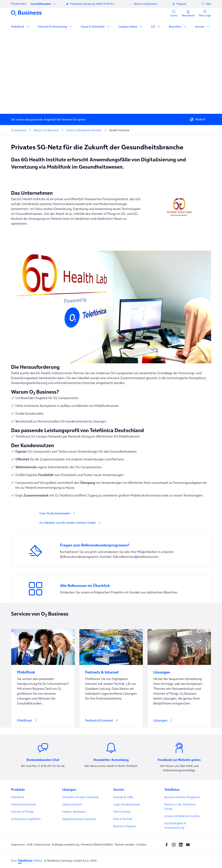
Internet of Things (22, 812)
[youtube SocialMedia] (189, 844)
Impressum (18, 844)
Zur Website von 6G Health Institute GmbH (68, 523)
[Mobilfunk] (43, 678)
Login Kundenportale (127, 804)
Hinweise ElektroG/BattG (97, 844)
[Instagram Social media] (175, 844)
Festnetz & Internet (24, 804)
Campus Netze (128, 26)
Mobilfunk (18, 26)
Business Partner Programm (182, 797)
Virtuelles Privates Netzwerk (81, 797)
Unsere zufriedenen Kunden (182, 816)
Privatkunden (19, 4)
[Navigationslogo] (26, 13)
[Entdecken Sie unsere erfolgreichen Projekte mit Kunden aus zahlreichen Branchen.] (111, 589)
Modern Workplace (74, 812)
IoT (153, 26)
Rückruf (197, 119)
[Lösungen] (179, 678)
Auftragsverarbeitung (65, 844)
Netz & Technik (123, 819)
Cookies (141, 844)
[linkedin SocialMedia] (182, 844)
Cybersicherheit (72, 804)
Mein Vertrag (122, 812)
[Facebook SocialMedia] (168, 844)
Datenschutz (42, 844)
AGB (30, 844)
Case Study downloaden (55, 513)
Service (200, 26)
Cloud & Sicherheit (93, 26)
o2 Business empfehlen (26, 819)
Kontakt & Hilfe (123, 797)
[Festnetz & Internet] (111, 678)
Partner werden (125, 844)
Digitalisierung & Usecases (79, 819)
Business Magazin (125, 826)
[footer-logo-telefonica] (27, 861)
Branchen (175, 26)
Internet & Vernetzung (53, 26)
